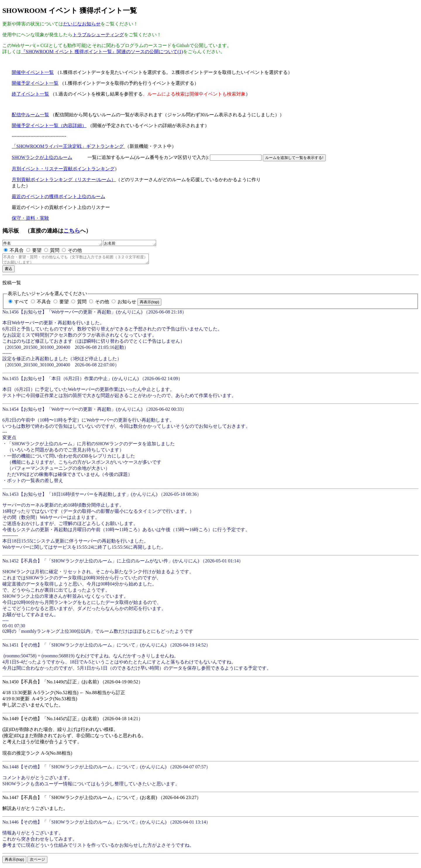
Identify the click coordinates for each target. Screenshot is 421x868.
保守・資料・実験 (30, 218)
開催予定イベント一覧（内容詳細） (49, 125)
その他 (75, 251)
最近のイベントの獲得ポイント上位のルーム (58, 196)
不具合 (17, 251)
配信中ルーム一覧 (30, 115)
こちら (72, 231)
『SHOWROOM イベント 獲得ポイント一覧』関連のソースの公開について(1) (102, 52)
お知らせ (127, 304)
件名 (58, 243)
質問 (55, 251)
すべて (21, 304)
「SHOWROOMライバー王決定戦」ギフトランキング (68, 146)
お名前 (144, 243)
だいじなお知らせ (82, 24)
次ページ (37, 862)
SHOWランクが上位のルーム (42, 157)
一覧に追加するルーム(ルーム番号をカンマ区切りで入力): (149, 157)
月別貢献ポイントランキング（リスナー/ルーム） (64, 180)
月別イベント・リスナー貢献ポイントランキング (63, 169)
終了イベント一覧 (30, 94)
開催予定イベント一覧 (35, 83)
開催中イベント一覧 (33, 72)
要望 (37, 251)
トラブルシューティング (98, 35)
